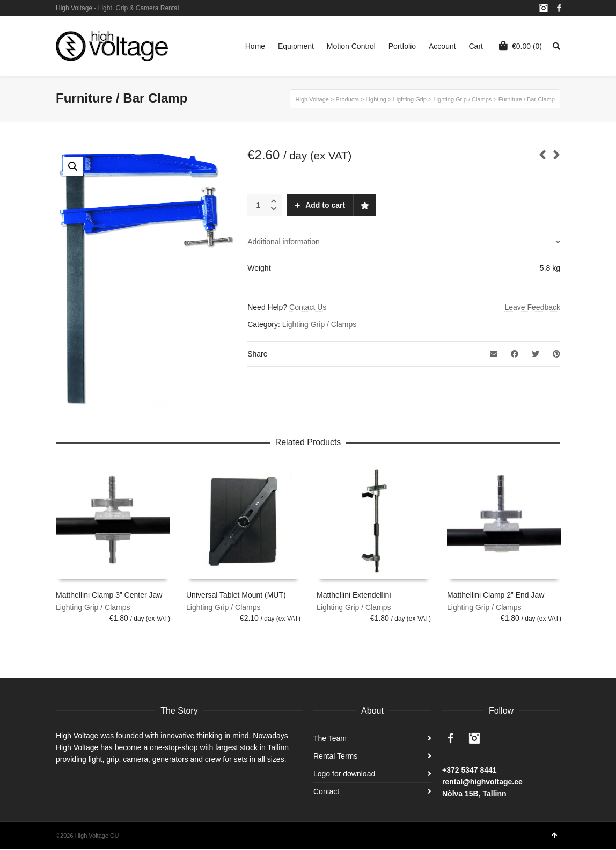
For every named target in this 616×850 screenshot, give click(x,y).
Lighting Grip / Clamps (320, 324)
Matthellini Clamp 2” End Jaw (496, 595)
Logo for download (344, 774)
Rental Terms (335, 756)
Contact (326, 791)
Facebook (559, 8)
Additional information (284, 242)
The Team (330, 738)
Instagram (544, 8)
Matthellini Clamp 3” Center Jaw (109, 595)
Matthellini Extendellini (354, 595)
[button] (73, 166)
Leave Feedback (532, 307)
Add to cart (325, 205)
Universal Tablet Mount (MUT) (236, 595)
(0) (520, 46)
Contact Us (308, 307)
